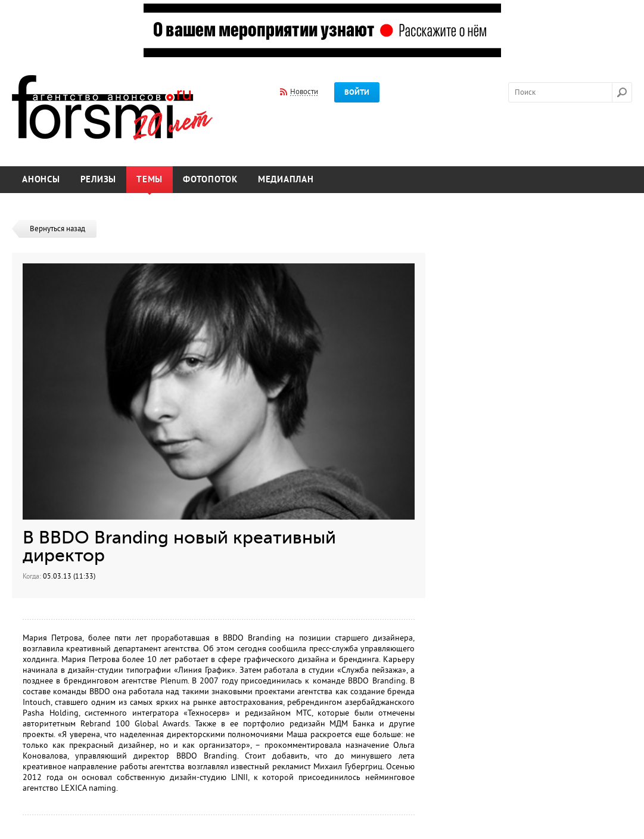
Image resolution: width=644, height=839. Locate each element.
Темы (150, 180)
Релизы (99, 180)
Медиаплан (286, 180)
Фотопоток (210, 180)
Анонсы (41, 180)
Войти (357, 92)
